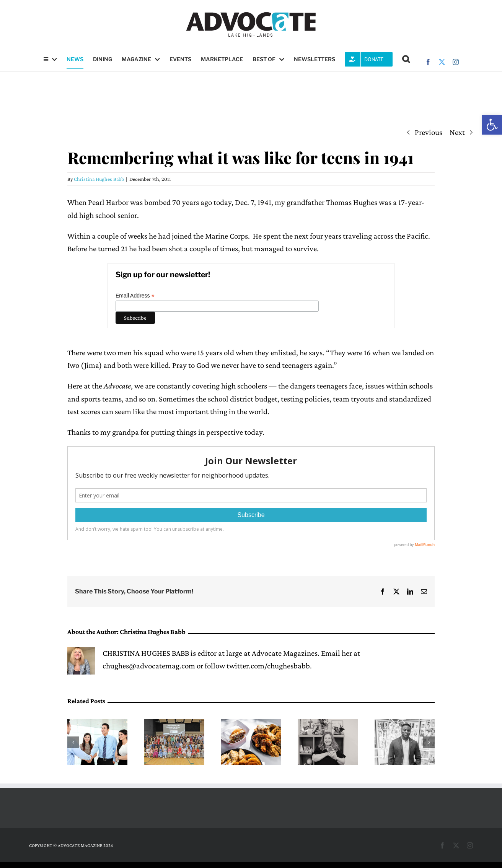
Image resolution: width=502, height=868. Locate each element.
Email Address (135, 296)
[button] (492, 125)
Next (457, 132)
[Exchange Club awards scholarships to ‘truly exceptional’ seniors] (174, 724)
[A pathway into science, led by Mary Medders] (328, 724)
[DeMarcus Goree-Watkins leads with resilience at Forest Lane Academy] (405, 724)
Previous (429, 132)
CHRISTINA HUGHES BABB (146, 653)
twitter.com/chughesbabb (268, 666)
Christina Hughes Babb (99, 179)
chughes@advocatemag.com (149, 666)
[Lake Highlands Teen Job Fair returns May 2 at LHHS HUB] (97, 724)
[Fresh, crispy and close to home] (251, 724)
